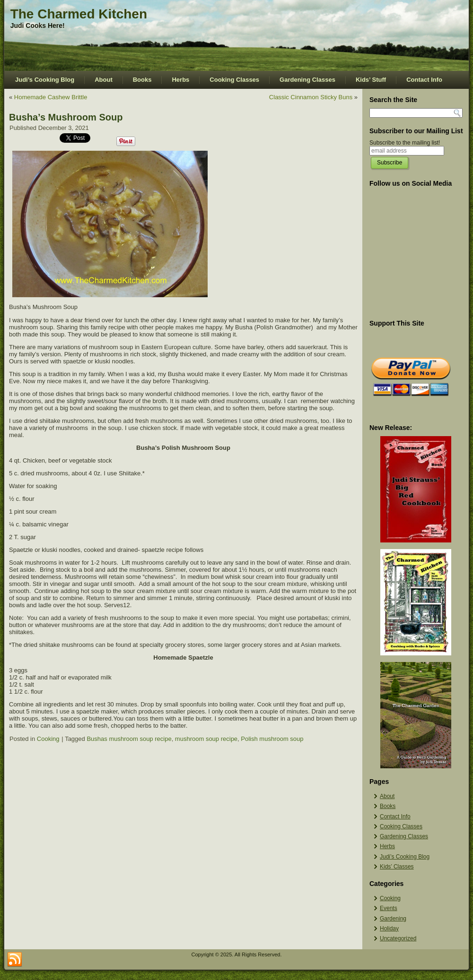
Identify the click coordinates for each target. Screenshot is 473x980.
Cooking (48, 739)
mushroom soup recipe (206, 739)
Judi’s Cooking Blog (45, 80)
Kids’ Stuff (371, 80)
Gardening (393, 919)
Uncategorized (398, 938)
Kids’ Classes (397, 867)
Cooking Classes (234, 80)
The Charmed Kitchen (79, 14)
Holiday (389, 928)
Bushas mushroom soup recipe (129, 739)
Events (389, 908)
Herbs (180, 80)
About (104, 80)
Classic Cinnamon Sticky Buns (311, 97)
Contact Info (424, 80)
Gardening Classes (307, 80)
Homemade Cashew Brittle (51, 97)
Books (142, 80)
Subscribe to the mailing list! (405, 143)
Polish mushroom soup (272, 739)
